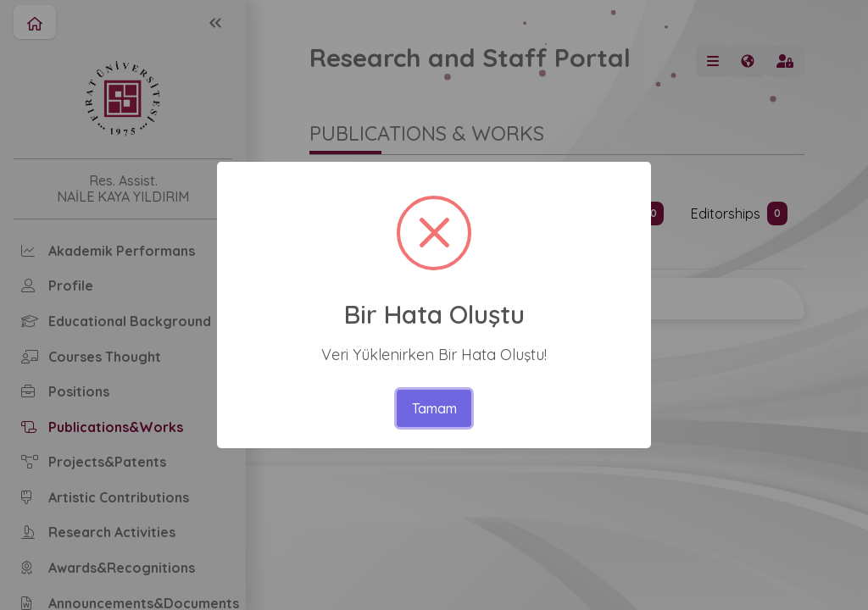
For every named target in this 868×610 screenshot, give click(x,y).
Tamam (434, 408)
